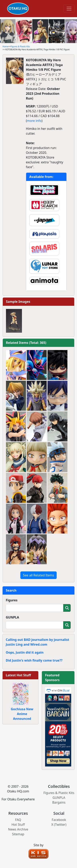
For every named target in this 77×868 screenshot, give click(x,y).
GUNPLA (12, 617)
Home (5, 46)
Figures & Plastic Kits (20, 46)
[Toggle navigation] (69, 9)
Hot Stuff (18, 825)
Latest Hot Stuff (18, 675)
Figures (12, 600)
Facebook (59, 820)
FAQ (18, 820)
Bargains (59, 802)
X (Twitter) (59, 825)
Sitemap (18, 834)
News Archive (18, 829)
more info (34, 121)
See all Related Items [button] (38, 575)
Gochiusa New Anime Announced (22, 714)
